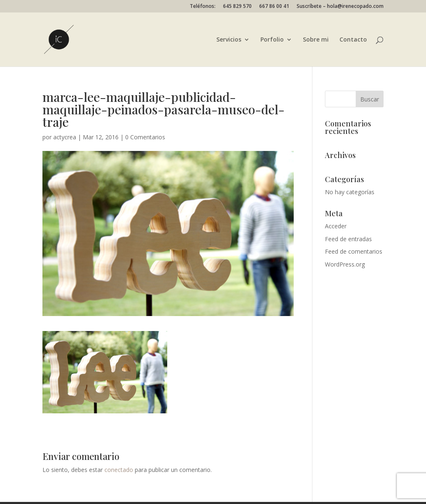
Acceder (336, 226)
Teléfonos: (203, 7)
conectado (119, 470)
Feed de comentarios (354, 251)
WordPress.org (345, 264)
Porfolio (272, 40)
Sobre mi (316, 40)
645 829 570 (237, 7)
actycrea (65, 137)
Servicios (229, 40)
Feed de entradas (348, 239)
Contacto (353, 40)
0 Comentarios (145, 137)
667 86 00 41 (274, 7)
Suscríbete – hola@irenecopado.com (340, 7)
